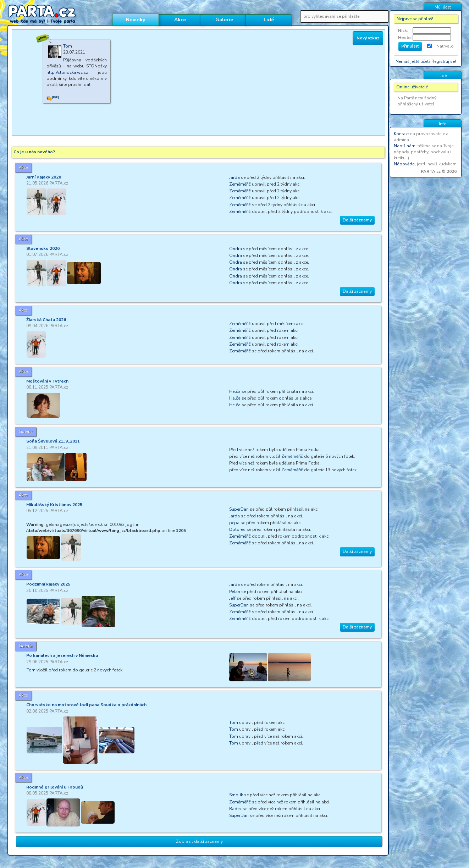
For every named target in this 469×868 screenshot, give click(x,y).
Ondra (236, 249)
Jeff (232, 598)
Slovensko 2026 (43, 248)
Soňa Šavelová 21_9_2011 (53, 441)
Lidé (269, 20)
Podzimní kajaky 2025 (48, 584)
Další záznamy (357, 220)
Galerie (224, 20)
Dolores (237, 529)
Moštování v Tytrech (47, 381)
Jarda (235, 177)
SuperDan (239, 509)
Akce (180, 20)
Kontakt (401, 134)
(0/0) (56, 97)
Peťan (235, 592)
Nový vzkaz (368, 38)
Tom (31, 670)
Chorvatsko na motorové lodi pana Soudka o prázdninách (86, 705)
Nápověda (404, 164)
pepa (234, 523)
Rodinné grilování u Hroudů (55, 787)
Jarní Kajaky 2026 (44, 177)
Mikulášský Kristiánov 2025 (54, 505)
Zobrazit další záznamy (199, 841)
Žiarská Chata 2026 (46, 320)
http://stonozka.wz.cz (67, 72)
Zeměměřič (240, 184)
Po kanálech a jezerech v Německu (62, 655)
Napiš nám (405, 146)
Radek (235, 809)
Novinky (136, 20)
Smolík (236, 795)
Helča (235, 391)
